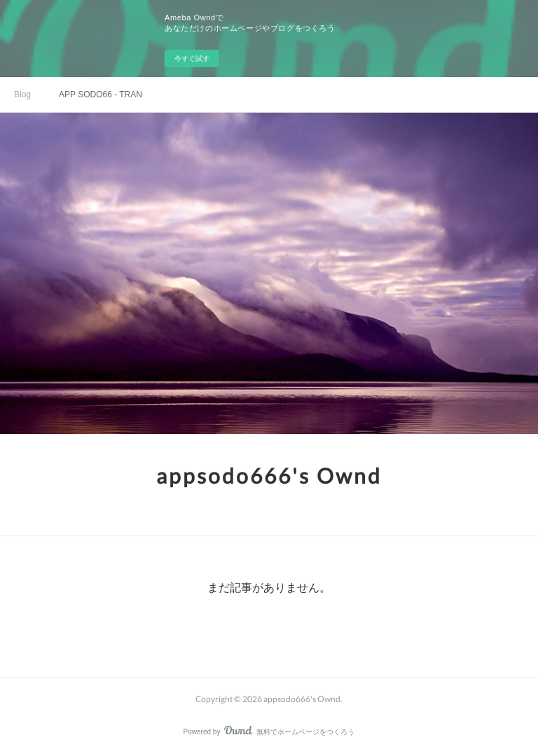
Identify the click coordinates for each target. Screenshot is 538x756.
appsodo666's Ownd (269, 475)
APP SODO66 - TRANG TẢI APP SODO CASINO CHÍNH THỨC (101, 94)
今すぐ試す (192, 58)
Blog (22, 94)
